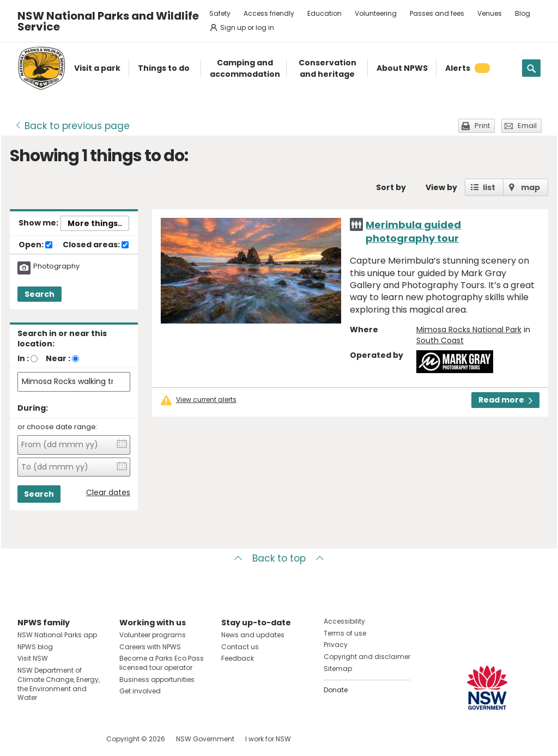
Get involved (140, 691)
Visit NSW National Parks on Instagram (51, 739)
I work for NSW (268, 739)
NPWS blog (35, 647)
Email (527, 126)
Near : (58, 358)
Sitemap (338, 669)
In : (23, 358)
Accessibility (344, 621)
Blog (523, 13)
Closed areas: (96, 245)
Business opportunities (157, 679)
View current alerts (206, 400)
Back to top (279, 558)
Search (40, 294)
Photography (56, 266)
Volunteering (376, 13)
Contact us (240, 647)
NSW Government (205, 739)
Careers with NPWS (150, 647)
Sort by (391, 187)
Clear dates (108, 493)
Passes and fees (437, 13)
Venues (490, 13)
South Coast (440, 340)
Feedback (238, 658)
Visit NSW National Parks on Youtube (74, 739)
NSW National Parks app (57, 635)
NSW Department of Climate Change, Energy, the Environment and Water (59, 684)
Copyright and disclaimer (367, 657)
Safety (220, 13)
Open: (35, 245)
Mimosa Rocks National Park (469, 330)
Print (482, 126)
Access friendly (269, 13)
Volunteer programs (153, 635)
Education (325, 13)
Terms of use (345, 633)
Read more (505, 400)
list (489, 187)
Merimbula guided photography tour (413, 231)
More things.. (95, 223)
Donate (336, 690)
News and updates (253, 635)
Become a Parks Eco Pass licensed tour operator (162, 663)
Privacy (336, 645)
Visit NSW (33, 658)
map (530, 187)
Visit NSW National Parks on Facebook (28, 739)
